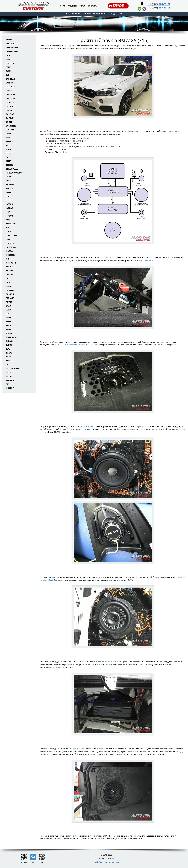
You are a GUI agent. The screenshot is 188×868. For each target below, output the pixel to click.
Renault (10, 298)
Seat (8, 314)
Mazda (9, 251)
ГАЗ (8, 384)
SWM (8, 349)
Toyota (10, 361)
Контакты (93, 6)
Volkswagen (12, 368)
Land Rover (12, 235)
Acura (9, 40)
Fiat (8, 145)
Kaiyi (8, 220)
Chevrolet (11, 95)
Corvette (11, 106)
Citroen (10, 102)
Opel (8, 278)
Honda (9, 181)
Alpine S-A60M (112, 661)
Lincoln (10, 243)
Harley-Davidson (14, 173)
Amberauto (12, 51)
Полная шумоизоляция (95, 14)
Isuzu (9, 196)
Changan (11, 87)
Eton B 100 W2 (86, 426)
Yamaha (10, 380)
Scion (9, 310)
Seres (9, 318)
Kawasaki (11, 224)
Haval (9, 177)
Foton (9, 153)
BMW (8, 67)
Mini (8, 259)
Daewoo (10, 114)
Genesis (10, 165)
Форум (82, 6)
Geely (9, 161)
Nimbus (9, 267)
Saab (8, 306)
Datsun (10, 118)
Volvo (9, 372)
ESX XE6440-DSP (149, 260)
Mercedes (11, 255)
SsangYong (12, 337)
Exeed (9, 134)
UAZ (8, 365)
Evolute (10, 130)
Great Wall (12, 169)
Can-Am (10, 83)
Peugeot (10, 286)
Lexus (9, 239)
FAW (8, 138)
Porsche (10, 294)
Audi (8, 55)
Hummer (10, 185)
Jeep (8, 212)
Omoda (9, 275)
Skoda (9, 325)
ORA (8, 282)
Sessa (9, 321)
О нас (63, 6)
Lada (8, 231)
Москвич (11, 388)
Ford (8, 149)
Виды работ (116, 14)
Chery (9, 91)
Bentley (10, 63)
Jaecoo (9, 204)
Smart (9, 329)
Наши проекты (73, 14)
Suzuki (9, 345)
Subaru (10, 341)
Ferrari (10, 141)
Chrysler (10, 98)
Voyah (9, 376)
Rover (9, 302)
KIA (7, 228)
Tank (8, 357)
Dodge (9, 122)
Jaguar (9, 208)
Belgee (9, 59)
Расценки (72, 6)
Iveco (9, 200)
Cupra (9, 110)
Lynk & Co (11, 247)
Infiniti (9, 192)
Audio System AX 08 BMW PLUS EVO (81, 345)
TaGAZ (9, 353)
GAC (8, 157)
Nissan (9, 271)
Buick (9, 71)
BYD (8, 75)
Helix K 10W (77, 749)
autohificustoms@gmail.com (106, 862)
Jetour (9, 216)
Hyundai (10, 188)
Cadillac (10, 79)
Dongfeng (11, 126)
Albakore (11, 44)
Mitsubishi (11, 263)
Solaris (10, 333)
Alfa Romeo (12, 48)
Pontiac (10, 290)
